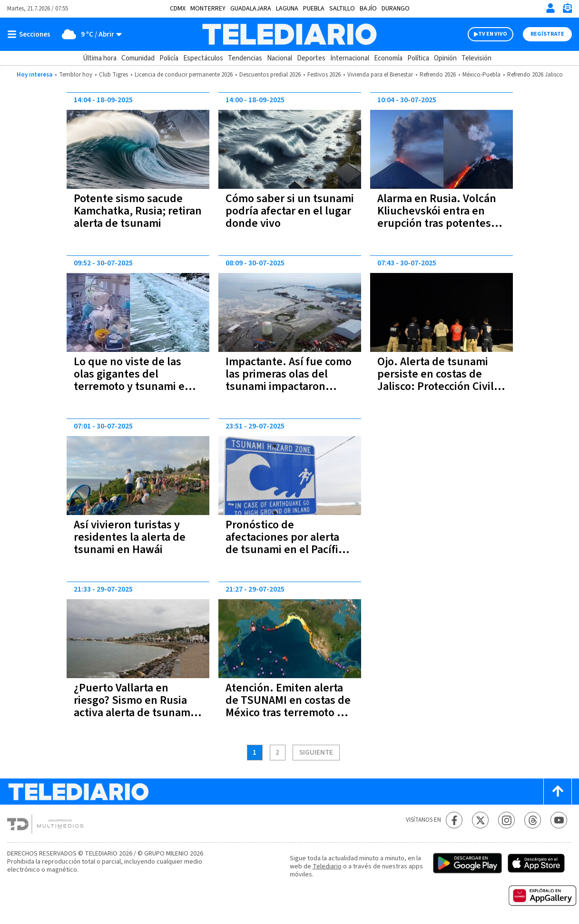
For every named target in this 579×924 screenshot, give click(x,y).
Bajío (368, 9)
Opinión (445, 58)
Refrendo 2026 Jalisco (535, 75)
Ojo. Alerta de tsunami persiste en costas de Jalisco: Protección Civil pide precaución (436, 380)
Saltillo (342, 9)
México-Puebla (481, 75)
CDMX (178, 9)
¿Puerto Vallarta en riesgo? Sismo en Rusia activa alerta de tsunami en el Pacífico (133, 706)
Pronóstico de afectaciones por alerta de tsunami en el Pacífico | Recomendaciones (287, 543)
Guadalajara (251, 9)
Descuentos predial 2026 (270, 75)
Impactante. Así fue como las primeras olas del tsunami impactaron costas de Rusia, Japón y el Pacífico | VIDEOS (289, 386)
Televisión (476, 58)
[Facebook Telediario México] (454, 820)
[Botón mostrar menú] (31, 34)
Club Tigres (113, 75)
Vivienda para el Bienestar (380, 75)
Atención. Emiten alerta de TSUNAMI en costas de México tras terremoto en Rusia (288, 706)
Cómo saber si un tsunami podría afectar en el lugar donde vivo (290, 211)
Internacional (350, 58)
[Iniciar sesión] (550, 8)
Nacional (280, 58)
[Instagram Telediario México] (506, 820)
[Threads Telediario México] (533, 820)
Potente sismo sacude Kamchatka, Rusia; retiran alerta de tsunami (138, 211)
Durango (396, 9)
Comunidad (138, 58)
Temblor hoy (76, 75)
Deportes (311, 58)
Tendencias (245, 58)
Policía (169, 58)
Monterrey (208, 9)
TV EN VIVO (493, 34)
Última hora (100, 58)
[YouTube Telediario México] (559, 820)
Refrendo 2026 (438, 75)
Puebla (314, 9)
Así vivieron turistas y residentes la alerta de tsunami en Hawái (130, 537)
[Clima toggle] (89, 34)
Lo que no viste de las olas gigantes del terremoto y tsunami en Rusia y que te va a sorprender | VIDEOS (132, 386)
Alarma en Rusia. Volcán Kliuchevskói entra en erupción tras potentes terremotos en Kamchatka (437, 223)
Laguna (287, 9)
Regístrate (547, 34)
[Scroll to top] (558, 792)
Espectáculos (203, 58)
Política (418, 58)
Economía (388, 58)
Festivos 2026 (324, 75)
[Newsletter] (567, 10)
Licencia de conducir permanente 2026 (184, 75)
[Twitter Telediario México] (480, 820)
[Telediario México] (289, 34)
